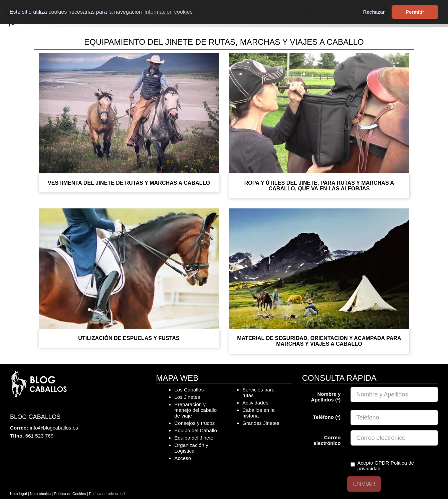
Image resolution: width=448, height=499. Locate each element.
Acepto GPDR (382, 466)
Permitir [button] (415, 12)
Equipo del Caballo (196, 430)
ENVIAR (364, 484)
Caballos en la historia (258, 413)
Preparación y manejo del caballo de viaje (195, 410)
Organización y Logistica (191, 448)
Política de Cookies (70, 494)
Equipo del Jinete (194, 438)
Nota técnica (40, 494)
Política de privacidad (107, 494)
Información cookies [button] (169, 12)
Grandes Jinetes (261, 423)
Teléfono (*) (327, 417)
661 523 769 (40, 436)
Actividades (255, 403)
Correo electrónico (327, 440)
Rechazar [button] (374, 12)
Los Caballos (189, 390)
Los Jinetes (187, 397)
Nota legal (19, 494)
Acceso (183, 458)
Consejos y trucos (194, 423)
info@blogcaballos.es (54, 428)
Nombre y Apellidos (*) (326, 397)
